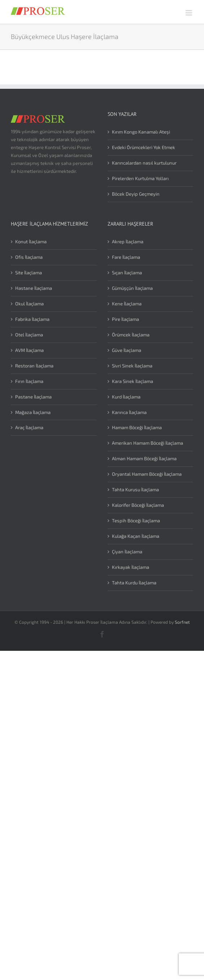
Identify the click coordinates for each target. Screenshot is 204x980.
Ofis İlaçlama (29, 257)
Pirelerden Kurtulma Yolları (140, 178)
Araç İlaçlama (29, 427)
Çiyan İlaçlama (127, 552)
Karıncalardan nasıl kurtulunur (144, 163)
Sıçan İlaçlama (127, 273)
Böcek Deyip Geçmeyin (136, 194)
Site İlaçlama (29, 273)
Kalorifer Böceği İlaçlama (138, 505)
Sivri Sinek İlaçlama (132, 366)
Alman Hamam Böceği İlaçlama (144, 458)
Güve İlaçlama (127, 350)
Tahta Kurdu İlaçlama (134, 583)
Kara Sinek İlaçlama (133, 381)
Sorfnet (182, 622)
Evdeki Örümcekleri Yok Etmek (144, 147)
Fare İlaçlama (126, 257)
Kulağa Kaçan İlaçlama (136, 536)
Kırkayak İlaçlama (131, 567)
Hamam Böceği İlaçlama (137, 427)
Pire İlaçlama (125, 319)
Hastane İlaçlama (34, 288)
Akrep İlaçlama (128, 241)
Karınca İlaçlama (129, 412)
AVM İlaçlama (29, 350)
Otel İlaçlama (29, 335)
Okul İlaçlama (29, 304)
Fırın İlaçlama (29, 381)
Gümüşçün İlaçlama (132, 288)
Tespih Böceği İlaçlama (136, 521)
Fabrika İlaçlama (32, 319)
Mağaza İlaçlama (33, 412)
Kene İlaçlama (127, 304)
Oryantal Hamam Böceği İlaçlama (147, 474)
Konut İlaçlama (31, 241)
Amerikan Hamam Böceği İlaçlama (147, 443)
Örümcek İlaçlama (131, 335)
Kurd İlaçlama (126, 397)
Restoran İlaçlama (34, 366)
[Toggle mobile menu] (189, 13)
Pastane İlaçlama (33, 397)
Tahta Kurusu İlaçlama (135, 489)
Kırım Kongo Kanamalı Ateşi (141, 132)
